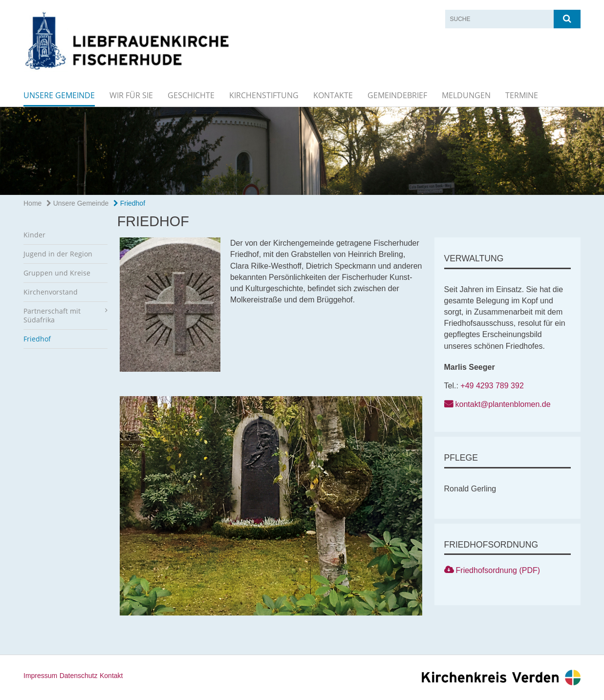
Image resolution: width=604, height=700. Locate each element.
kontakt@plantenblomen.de (503, 404)
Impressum (40, 676)
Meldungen (466, 95)
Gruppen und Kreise (57, 273)
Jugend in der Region (58, 254)
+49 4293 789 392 (492, 386)
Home (32, 203)
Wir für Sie (131, 95)
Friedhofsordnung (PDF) (498, 570)
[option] (302, 151)
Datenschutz (79, 676)
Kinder (34, 235)
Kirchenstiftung (264, 95)
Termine (522, 95)
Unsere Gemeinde (59, 95)
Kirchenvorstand (51, 292)
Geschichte (191, 95)
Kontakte (333, 95)
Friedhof (129, 203)
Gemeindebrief (397, 95)
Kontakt (111, 676)
